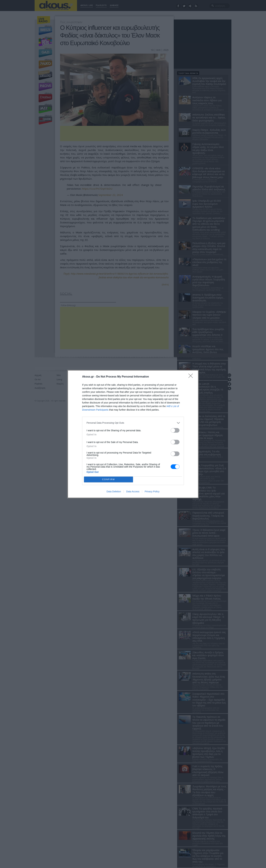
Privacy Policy (152, 491)
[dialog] (133, 434)
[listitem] (133, 423)
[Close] (192, 377)
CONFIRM (108, 479)
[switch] (175, 430)
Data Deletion (114, 491)
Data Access (133, 491)
